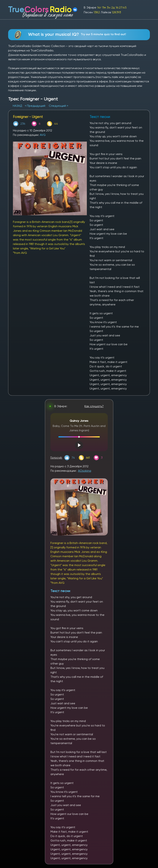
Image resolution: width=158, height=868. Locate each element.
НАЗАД (18, 106)
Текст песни (60, 591)
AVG (43, 135)
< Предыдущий (35, 106)
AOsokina (85, 471)
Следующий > (58, 106)
